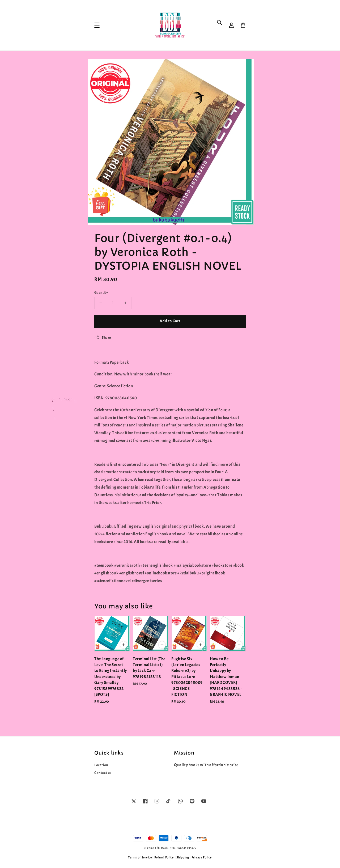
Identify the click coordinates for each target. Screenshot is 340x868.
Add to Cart (170, 321)
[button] (220, 23)
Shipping (183, 857)
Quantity (101, 293)
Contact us (103, 773)
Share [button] (103, 337)
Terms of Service (140, 857)
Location (101, 765)
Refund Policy (164, 857)
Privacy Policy (202, 857)
